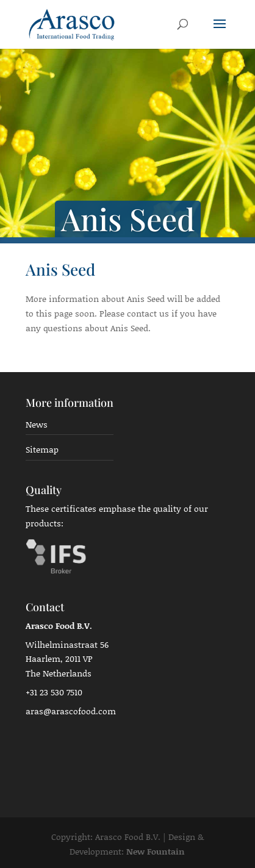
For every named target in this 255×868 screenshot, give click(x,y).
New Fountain (156, 851)
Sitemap (42, 449)
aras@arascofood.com (71, 711)
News (37, 424)
